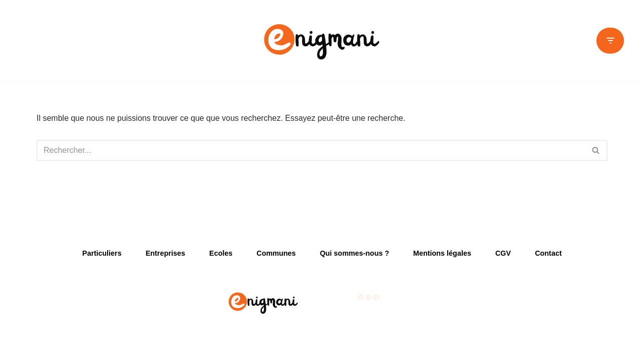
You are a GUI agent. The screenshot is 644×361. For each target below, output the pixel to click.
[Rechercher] (311, 150)
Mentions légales (442, 253)
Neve (46, 348)
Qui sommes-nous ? (355, 253)
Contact (548, 253)
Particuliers (102, 253)
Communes (276, 253)
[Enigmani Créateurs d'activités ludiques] (322, 41)
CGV (503, 253)
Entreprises (166, 253)
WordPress (129, 348)
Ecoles (221, 253)
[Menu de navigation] (610, 41)
